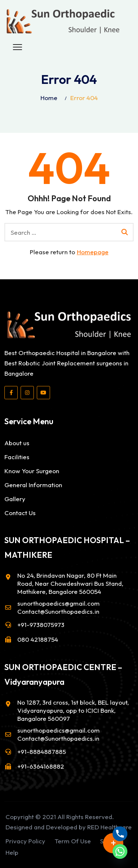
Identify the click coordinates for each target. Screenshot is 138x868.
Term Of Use (73, 841)
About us (17, 443)
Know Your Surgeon (32, 471)
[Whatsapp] (120, 851)
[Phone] (120, 834)
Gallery (15, 499)
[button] (17, 47)
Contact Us (20, 513)
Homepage (93, 252)
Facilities (17, 457)
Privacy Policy (25, 841)
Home (49, 98)
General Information (33, 485)
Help (12, 852)
